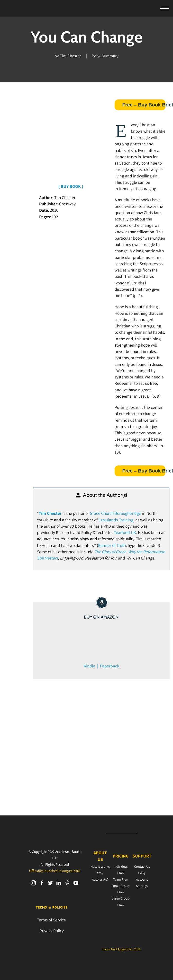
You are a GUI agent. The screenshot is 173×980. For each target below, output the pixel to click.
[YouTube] (76, 883)
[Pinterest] (67, 883)
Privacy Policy (52, 931)
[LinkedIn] (59, 883)
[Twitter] (50, 883)
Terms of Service (51, 920)
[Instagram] (33, 883)
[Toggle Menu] (165, 9)
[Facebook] (42, 883)
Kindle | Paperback (101, 666)
